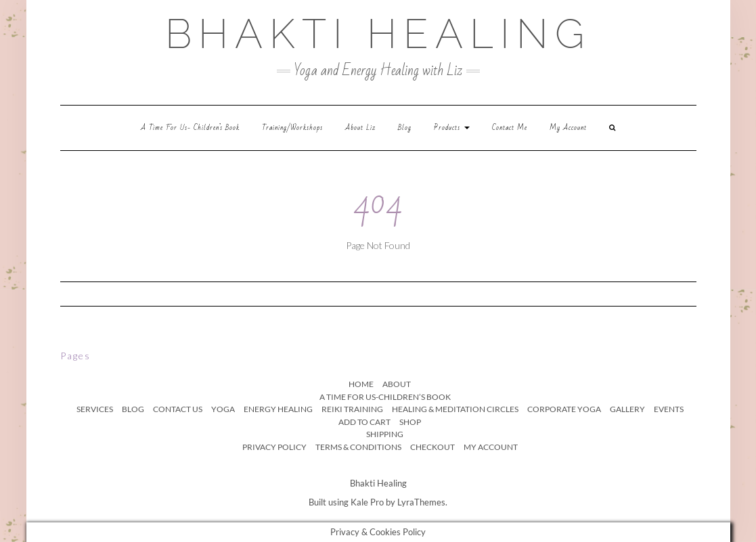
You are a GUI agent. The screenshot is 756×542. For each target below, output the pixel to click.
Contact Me (510, 128)
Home (361, 384)
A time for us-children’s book (385, 397)
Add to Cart (364, 422)
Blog (405, 128)
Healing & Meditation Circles (455, 409)
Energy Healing (278, 409)
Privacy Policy (274, 447)
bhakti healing (378, 34)
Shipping (385, 434)
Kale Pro (367, 502)
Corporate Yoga (564, 409)
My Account (568, 128)
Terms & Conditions (358, 447)
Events (669, 409)
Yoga (223, 409)
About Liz (360, 128)
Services (95, 409)
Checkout (432, 447)
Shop (410, 422)
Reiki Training (352, 409)
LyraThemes (421, 502)
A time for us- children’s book (190, 128)
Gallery (627, 409)
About (397, 384)
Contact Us (178, 409)
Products (452, 128)
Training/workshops (292, 128)
